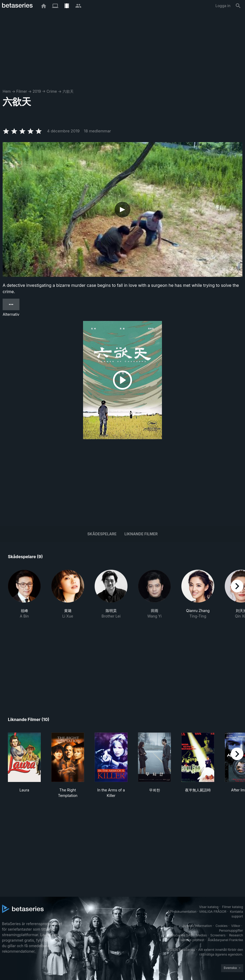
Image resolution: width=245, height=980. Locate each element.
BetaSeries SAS (181, 935)
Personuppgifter (231, 930)
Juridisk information (197, 926)
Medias (201, 935)
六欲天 (68, 91)
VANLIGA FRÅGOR (213, 912)
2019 (37, 91)
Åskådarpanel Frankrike (226, 940)
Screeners (218, 935)
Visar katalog (209, 907)
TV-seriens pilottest (190, 940)
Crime (52, 91)
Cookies (222, 926)
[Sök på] (238, 6)
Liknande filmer (141, 534)
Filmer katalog (233, 907)
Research (236, 935)
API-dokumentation (182, 912)
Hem (7, 91)
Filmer (22, 91)
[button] (24, 594)
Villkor (236, 926)
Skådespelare (102, 534)
